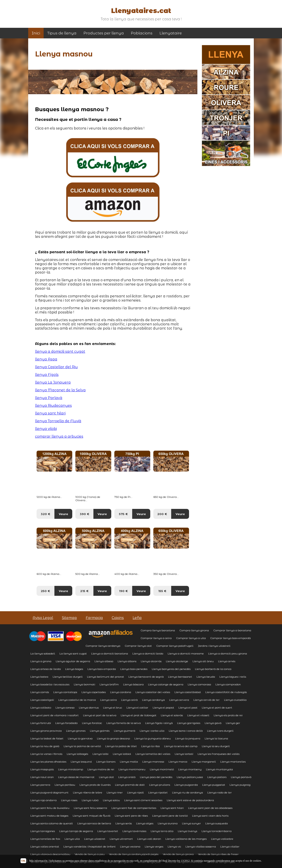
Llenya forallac (92, 723)
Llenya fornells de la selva (124, 723)
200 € (162, 514)
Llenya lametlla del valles (153, 754)
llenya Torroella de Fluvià (58, 421)
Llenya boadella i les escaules (50, 684)
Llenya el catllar (137, 708)
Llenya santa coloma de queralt (52, 823)
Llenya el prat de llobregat (139, 715)
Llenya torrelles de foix (45, 839)
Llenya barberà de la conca (213, 669)
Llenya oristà (127, 777)
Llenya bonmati (84, 684)
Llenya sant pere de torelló (170, 816)
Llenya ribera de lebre (88, 792)
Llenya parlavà (241, 777)
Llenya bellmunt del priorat (106, 677)
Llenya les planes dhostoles (48, 762)
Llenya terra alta (162, 831)
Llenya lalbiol (122, 754)
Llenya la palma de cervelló (82, 746)
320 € (45, 514)
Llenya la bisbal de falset (47, 738)
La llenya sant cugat (73, 653)
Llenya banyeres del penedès (171, 669)
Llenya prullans (160, 785)
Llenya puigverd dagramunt (49, 792)
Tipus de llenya (62, 33)
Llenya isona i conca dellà (186, 731)
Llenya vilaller (230, 846)
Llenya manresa (153, 762)
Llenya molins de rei (101, 769)
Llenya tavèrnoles (134, 831)
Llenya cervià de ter (207, 700)
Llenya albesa (104, 661)
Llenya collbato (41, 708)
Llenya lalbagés (77, 754)
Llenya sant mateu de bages (49, 816)
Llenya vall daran (149, 839)
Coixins (118, 618)
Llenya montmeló (162, 769)
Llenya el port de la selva (100, 715)
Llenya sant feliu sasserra (90, 808)
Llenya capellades (94, 692)
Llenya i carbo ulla (152, 731)
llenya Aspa (46, 359)
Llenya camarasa (199, 684)
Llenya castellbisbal (188, 692)
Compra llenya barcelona (158, 630)
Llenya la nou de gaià (45, 746)
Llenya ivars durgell (220, 731)
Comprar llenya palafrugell (175, 646)
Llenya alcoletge (177, 661)
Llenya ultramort (121, 839)
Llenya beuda (206, 677)
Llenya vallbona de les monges (186, 839)
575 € (123, 514)
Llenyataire (171, 33)
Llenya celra (109, 700)
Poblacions (142, 33)
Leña (137, 618)
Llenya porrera (40, 785)
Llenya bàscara (133, 684)
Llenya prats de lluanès (95, 785)
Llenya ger (233, 723)
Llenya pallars (217, 777)
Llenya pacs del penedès (156, 777)
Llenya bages (74, 669)
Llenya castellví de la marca (77, 700)
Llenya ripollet (158, 792)
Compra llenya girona (194, 630)
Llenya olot (106, 777)
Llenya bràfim (109, 684)
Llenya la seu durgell (216, 746)
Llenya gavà (213, 723)
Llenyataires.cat (141, 11)
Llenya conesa (65, 708)
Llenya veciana (130, 846)
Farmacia (94, 618)
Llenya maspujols (42, 769)
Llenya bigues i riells (233, 677)
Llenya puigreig (240, 785)
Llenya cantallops (65, 692)
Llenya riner (115, 792)
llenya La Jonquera (53, 382)
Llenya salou (111, 800)
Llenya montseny (190, 769)
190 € (123, 591)
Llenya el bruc (113, 708)
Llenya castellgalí (42, 700)
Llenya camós (40, 692)
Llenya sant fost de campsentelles (134, 808)
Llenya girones (76, 731)
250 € (45, 591)
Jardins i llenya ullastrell (214, 646)
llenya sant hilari (50, 413)
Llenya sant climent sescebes (143, 800)
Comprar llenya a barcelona (232, 630)
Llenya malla (129, 762)
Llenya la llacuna (216, 738)
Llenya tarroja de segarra (76, 831)
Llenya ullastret (95, 839)
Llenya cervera (179, 700)
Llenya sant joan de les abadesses (210, 808)
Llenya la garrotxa (80, 738)
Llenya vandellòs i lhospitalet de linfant (90, 846)
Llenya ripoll (135, 792)
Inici (36, 33)
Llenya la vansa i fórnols (46, 754)
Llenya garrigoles (189, 723)
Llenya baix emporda (102, 669)
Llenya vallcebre (222, 839)
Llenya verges (154, 846)
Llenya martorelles (233, 762)
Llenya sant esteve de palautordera (190, 800)
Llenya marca (178, 762)
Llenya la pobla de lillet (121, 746)
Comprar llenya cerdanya (103, 646)
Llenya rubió (90, 800)
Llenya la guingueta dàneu (153, 738)
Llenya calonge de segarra (166, 684)
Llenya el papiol (163, 708)
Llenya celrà (129, 700)
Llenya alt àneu (203, 661)
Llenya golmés (100, 731)
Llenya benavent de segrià (146, 677)
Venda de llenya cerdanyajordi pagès (134, 854)
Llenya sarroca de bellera (94, 823)
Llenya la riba (150, 746)
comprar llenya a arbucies (59, 436)
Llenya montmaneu (132, 769)
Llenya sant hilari (172, 808)
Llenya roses (69, 800)
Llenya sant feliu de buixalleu (50, 808)
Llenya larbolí (184, 754)
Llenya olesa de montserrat (76, 777)
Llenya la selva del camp (181, 746)
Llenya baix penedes (134, 669)
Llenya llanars (106, 762)
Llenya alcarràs (151, 661)
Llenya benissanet (180, 677)
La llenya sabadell (43, 653)
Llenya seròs (124, 823)
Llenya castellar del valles (153, 692)
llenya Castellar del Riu (56, 367)
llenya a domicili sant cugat (60, 352)
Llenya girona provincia (46, 731)
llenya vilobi (46, 429)
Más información (38, 861)
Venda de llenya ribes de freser (218, 854)
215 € (84, 591)
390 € (84, 514)
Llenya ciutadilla (235, 700)
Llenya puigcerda (186, 785)
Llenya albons (127, 661)
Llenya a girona (41, 661)
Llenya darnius (89, 708)
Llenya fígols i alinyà (159, 723)
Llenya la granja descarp (113, 738)
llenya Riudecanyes (53, 406)
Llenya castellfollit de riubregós (226, 692)
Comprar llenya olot (138, 646)
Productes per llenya (104, 33)
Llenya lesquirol (81, 762)
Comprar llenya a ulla (191, 638)
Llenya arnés (227, 661)
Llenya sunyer (191, 823)
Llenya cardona (121, 692)
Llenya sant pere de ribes (131, 816)
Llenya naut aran (42, 777)
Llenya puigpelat (214, 785)
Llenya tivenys (187, 831)
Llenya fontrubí (41, 723)
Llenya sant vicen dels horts (210, 816)
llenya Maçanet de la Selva (60, 390)
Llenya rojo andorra (44, 800)
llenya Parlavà (49, 398)
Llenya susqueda (217, 823)
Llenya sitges (145, 823)
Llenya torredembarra (217, 831)
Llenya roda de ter (220, 792)
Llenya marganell (204, 762)
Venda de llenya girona (178, 854)
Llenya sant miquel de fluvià (92, 816)
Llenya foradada (66, 723)
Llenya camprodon (228, 684)
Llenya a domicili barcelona (110, 653)
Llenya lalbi (100, 754)
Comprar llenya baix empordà (230, 638)
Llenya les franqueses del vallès (219, 754)
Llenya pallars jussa (190, 777)
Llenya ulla (72, 839)
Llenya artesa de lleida (46, 669)
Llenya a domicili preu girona (228, 653)
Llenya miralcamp (71, 769)
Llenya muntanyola (219, 769)
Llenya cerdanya (153, 700)
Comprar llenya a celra (156, 638)
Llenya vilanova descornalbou (50, 854)
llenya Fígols (47, 375)
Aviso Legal (43, 618)
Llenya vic (174, 846)
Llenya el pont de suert (217, 708)
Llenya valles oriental (45, 846)
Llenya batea (39, 677)
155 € (162, 591)
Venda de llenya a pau (90, 854)
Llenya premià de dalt (130, 785)
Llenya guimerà (125, 731)
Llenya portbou (65, 785)
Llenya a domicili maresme (186, 653)
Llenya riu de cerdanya (187, 792)
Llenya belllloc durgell (68, 677)
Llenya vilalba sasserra (201, 846)
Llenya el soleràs (172, 715)
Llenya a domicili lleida (148, 653)
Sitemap (69, 618)
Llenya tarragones (43, 831)
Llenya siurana (168, 823)
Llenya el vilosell (198, 715)
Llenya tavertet (108, 831)
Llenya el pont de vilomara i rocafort (55, 715)
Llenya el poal (188, 708)
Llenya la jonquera (188, 738)
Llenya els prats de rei (228, 715)
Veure (63, 514)
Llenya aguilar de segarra (73, 661)
